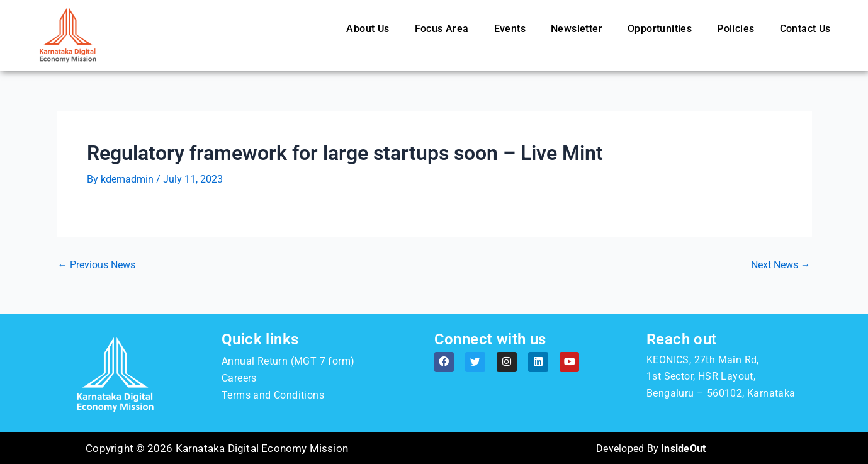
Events (510, 29)
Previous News (97, 265)
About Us (368, 29)
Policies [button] (736, 29)
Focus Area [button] (442, 29)
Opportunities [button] (660, 29)
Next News (781, 265)
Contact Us (805, 29)
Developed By (651, 448)
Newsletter (577, 29)
